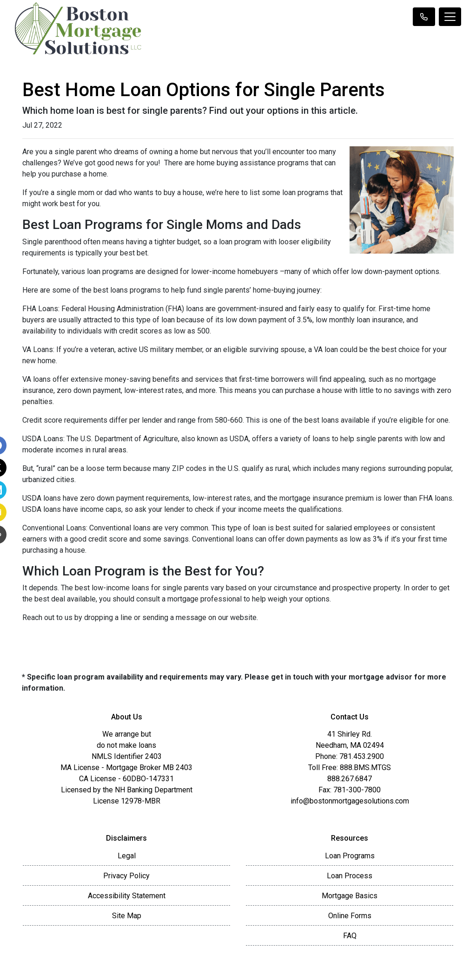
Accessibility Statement (127, 896)
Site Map (127, 916)
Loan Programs (350, 856)
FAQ (350, 936)
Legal (127, 856)
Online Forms (350, 916)
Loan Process (350, 876)
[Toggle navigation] (450, 17)
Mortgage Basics (350, 896)
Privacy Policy (126, 876)
